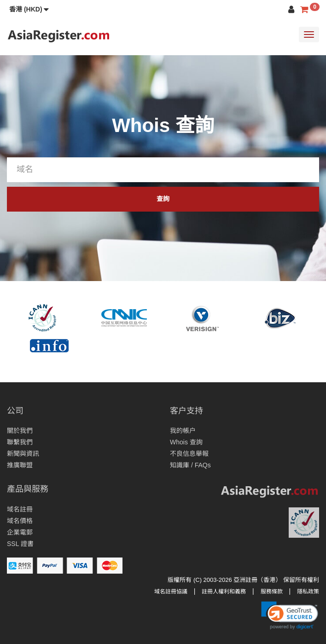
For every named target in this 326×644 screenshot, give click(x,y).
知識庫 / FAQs (190, 465)
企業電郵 (20, 532)
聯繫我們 (20, 442)
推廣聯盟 (20, 465)
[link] (290, 615)
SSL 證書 (20, 544)
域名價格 (20, 521)
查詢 (163, 199)
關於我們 (20, 431)
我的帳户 (183, 431)
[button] (29, 9)
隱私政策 (308, 592)
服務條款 (272, 592)
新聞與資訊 (23, 454)
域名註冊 (20, 509)
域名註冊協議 (171, 592)
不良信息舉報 (189, 454)
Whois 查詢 (186, 442)
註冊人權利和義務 (224, 592)
